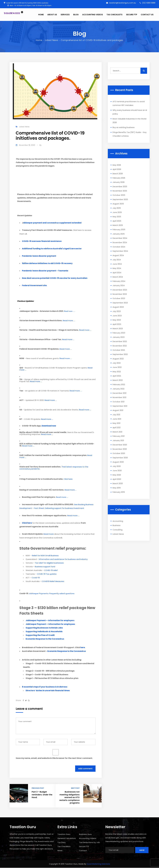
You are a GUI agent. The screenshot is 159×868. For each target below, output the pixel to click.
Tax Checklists (64, 846)
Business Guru (85, 834)
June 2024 (117, 264)
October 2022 (119, 350)
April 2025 (117, 221)
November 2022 (120, 346)
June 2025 (117, 212)
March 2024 (118, 277)
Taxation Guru (64, 834)
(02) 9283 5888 (147, 3)
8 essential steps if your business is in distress (45, 687)
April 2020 (117, 479)
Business (117, 525)
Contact (83, 850)
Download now (49, 426)
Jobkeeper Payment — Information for (50, 620)
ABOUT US (52, 15)
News (60, 850)
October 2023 (119, 298)
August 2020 (118, 462)
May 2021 (117, 423)
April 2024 (117, 273)
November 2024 (120, 242)
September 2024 (120, 251)
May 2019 (117, 488)
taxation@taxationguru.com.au (121, 3)
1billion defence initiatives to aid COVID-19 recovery (47, 263)
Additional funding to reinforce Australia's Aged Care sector (52, 249)
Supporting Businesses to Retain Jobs (44, 628)
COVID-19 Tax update (47, 574)
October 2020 (119, 453)
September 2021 (120, 406)
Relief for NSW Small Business (45, 555)
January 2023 (119, 337)
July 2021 (116, 415)
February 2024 (119, 281)
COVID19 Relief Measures (53, 581)
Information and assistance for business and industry (63, 559)
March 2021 (117, 432)
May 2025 (117, 217)
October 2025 (119, 195)
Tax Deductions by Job (89, 842)
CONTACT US (147, 15)
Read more (49, 534)
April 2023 (117, 324)
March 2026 (118, 174)
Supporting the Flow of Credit (40, 635)
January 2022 (118, 389)
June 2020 (117, 471)
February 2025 (119, 230)
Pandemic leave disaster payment (39, 256)
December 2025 (120, 186)
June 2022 (117, 367)
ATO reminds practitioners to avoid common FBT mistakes (129, 103)
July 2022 (117, 363)
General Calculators (67, 838)
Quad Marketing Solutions (98, 864)
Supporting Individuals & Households (44, 631)
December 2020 (120, 445)
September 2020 (120, 458)
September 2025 (120, 199)
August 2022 (118, 359)
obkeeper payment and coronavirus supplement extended (52, 223)
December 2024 (120, 238)
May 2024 (117, 268)
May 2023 (117, 320)
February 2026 (119, 178)
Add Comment (85, 769)
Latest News (52, 40)
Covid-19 (36, 578)
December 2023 (120, 290)
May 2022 (117, 372)
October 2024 (119, 247)
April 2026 (117, 169)
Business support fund (45, 567)
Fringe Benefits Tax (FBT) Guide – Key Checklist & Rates (130, 134)
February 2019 (119, 492)
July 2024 (117, 260)
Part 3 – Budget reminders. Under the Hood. (42, 795)
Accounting (118, 521)
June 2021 (117, 419)
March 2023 (118, 328)
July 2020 (117, 466)
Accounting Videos (88, 838)
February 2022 (119, 384)
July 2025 (117, 208)
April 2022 (117, 376)
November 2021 (119, 397)
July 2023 (117, 311)
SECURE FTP (132, 15)
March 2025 (118, 225)
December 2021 (120, 393)
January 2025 (119, 234)
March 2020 (118, 483)
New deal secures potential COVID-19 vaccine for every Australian (55, 278)
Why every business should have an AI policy (130, 112)
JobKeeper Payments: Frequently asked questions (51, 593)
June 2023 (117, 316)
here (83, 647)
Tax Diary (62, 842)
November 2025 (120, 191)
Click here (68, 479)
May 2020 (117, 475)
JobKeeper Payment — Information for (50, 624)
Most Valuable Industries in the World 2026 (129, 121)
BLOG (76, 15)
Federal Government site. (35, 285)
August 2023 (118, 307)
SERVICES (65, 15)
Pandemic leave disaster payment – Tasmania (45, 271)
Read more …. (70, 311)
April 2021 (117, 427)
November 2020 (120, 449)
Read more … (70, 490)
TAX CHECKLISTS (114, 15)
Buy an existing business (124, 127)
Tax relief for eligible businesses (49, 563)
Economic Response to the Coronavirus (45, 639)
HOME (41, 15)
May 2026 (117, 165)
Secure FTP (84, 846)
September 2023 (120, 303)
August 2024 (118, 255)
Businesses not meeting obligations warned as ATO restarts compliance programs (69, 797)
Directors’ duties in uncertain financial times (48, 691)
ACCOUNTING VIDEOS (93, 15)
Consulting (118, 530)
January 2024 (119, 285)
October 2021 (119, 402)
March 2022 (118, 380)
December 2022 (120, 341)
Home (39, 40)
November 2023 (120, 294)
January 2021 (118, 440)
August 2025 (118, 204)
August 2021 (118, 410)
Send (142, 850)
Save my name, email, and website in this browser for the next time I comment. (54, 758)
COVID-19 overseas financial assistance (42, 241)
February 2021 (119, 436)
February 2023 (119, 333)
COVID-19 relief (51, 570)
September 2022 (120, 354)
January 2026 (119, 182)
